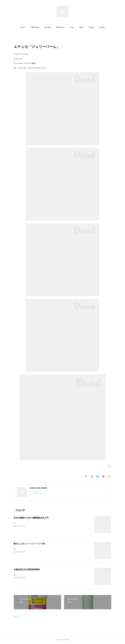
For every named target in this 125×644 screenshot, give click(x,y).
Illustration (60, 27)
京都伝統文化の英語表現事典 (27, 569)
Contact (102, 27)
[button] (23, 27)
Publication (35, 27)
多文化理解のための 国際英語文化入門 (31, 518)
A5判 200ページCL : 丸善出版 (26, 523)
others (81, 27)
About (91, 27)
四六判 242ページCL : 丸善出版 (27, 549)
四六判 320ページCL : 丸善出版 (27, 575)
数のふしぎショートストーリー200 (29, 544)
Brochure (48, 27)
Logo (72, 27)
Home (23, 27)
